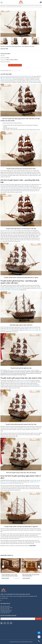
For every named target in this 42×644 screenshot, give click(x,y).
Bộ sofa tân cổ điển (5, 609)
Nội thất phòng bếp (5, 606)
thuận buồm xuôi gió (12, 370)
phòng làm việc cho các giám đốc (32, 330)
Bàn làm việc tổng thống (6, 608)
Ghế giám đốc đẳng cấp (6, 610)
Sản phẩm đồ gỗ (5, 604)
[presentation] (3, 567)
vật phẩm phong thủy (25, 382)
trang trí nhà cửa (7, 330)
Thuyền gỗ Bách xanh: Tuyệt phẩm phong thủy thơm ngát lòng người (10, 575)
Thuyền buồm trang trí (7, 79)
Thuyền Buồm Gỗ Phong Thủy (14, 6)
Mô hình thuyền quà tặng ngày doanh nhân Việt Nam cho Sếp (17, 76)
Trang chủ (3, 6)
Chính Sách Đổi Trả (5, 613)
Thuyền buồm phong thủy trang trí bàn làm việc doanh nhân (17, 188)
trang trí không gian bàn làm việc (9, 288)
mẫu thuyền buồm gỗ (9, 231)
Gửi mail (38, 619)
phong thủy (22, 380)
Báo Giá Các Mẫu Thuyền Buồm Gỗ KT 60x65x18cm (31, 575)
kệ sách (21, 288)
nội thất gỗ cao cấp (35, 480)
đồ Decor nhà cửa (5, 482)
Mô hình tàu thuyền (33, 329)
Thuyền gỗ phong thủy (6, 612)
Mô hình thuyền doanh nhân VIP (27, 370)
